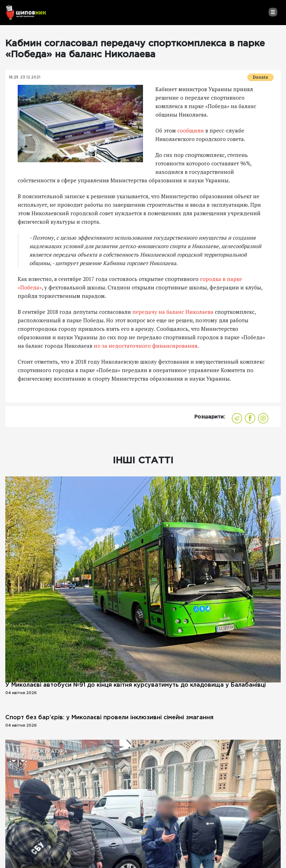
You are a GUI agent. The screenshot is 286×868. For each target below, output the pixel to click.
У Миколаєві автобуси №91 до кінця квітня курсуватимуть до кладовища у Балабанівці (136, 685)
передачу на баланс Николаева (173, 312)
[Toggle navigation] (273, 12)
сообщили (191, 130)
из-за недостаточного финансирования (146, 346)
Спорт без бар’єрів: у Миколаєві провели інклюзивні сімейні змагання (109, 718)
